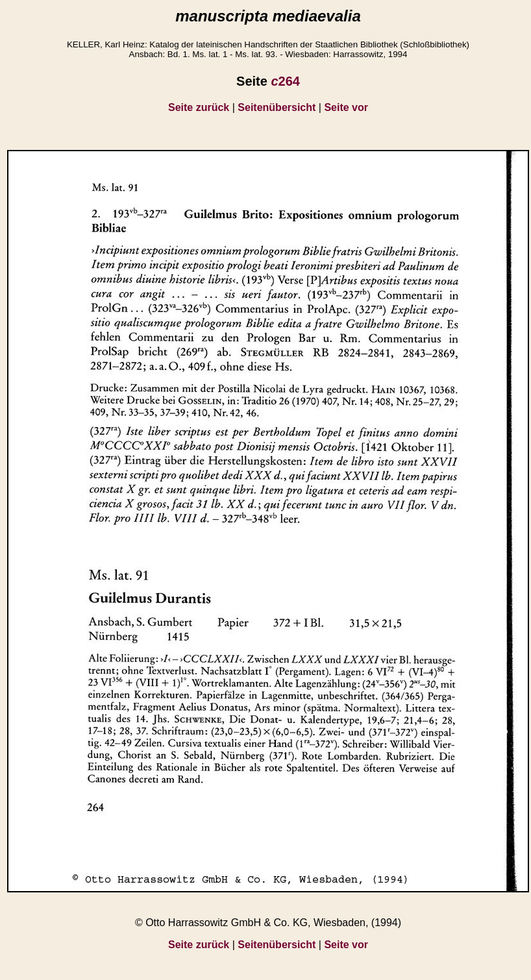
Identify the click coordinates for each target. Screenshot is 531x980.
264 (285, 81)
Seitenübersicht (277, 107)
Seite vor (346, 107)
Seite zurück (199, 107)
